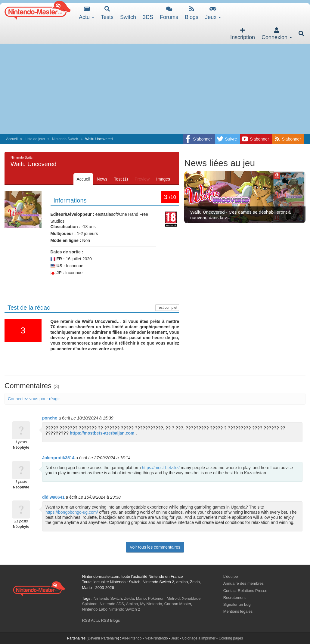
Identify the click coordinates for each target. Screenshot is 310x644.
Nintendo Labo (95, 609)
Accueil (12, 139)
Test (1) (121, 179)
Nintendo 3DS (112, 604)
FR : (58, 259)
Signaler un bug (237, 604)
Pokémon (156, 598)
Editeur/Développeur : (72, 214)
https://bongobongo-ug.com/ (72, 512)
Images (163, 179)
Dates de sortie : (67, 252)
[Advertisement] (155, 89)
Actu (87, 13)
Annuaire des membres (243, 583)
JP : (57, 273)
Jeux (213, 13)
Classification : (66, 227)
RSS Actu (91, 620)
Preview (142, 179)
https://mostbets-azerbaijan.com (102, 433)
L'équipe (231, 576)
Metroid (173, 598)
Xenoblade (191, 598)
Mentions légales (238, 611)
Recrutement (234, 598)
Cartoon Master (178, 604)
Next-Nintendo (156, 638)
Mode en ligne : (66, 240)
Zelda (129, 598)
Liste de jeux (35, 139)
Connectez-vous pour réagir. (34, 399)
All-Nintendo (132, 638)
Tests (107, 13)
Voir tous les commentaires (155, 547)
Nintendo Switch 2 (124, 609)
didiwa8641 (53, 497)
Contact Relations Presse (245, 591)
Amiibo (132, 604)
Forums (169, 13)
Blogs (192, 13)
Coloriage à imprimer (198, 638)
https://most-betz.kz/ (161, 468)
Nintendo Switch (65, 139)
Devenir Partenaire (103, 638)
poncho (50, 418)
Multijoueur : (63, 234)
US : (58, 266)
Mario (141, 598)
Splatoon (90, 604)
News (102, 179)
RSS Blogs (110, 620)
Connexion (277, 34)
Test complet (167, 308)
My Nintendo (151, 604)
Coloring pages (231, 638)
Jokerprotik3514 (58, 458)
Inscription (243, 34)
